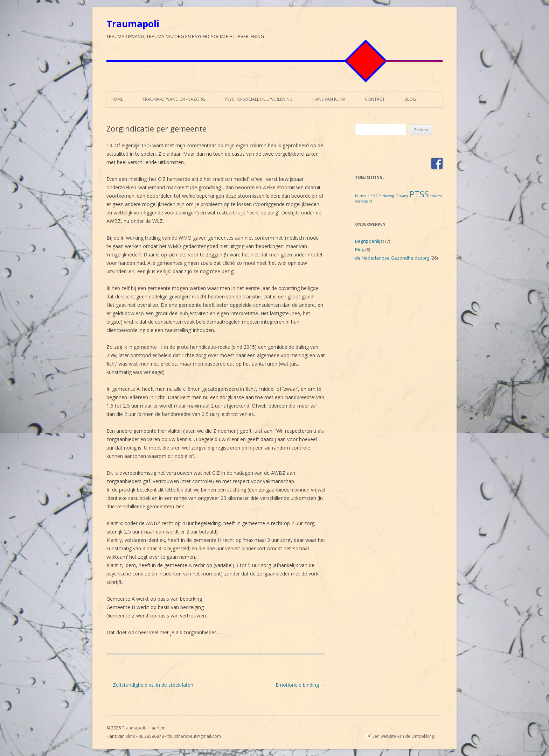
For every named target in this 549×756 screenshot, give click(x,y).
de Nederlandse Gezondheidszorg (392, 258)
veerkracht (364, 201)
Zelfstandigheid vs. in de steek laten (150, 685)
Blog (410, 99)
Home (117, 99)
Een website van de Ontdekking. (404, 736)
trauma (436, 196)
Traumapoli (133, 24)
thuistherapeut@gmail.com (194, 736)
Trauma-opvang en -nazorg (174, 99)
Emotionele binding (300, 685)
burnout (362, 196)
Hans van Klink (329, 99)
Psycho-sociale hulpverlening (259, 99)
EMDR (376, 196)
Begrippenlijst (370, 241)
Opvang (402, 196)
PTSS (419, 194)
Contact (375, 99)
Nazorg (388, 196)
